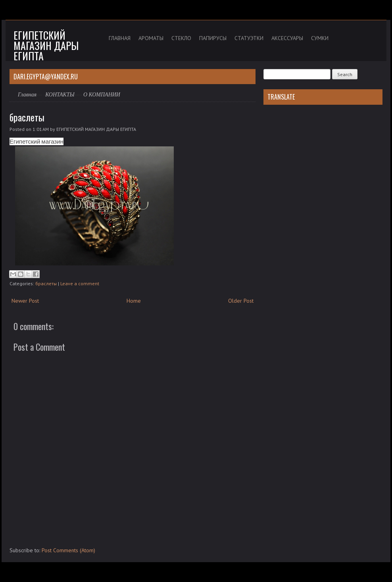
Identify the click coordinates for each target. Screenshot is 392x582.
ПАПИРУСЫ (213, 38)
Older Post (241, 301)
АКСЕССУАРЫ (287, 38)
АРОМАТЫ (151, 38)
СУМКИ (320, 38)
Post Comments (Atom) (68, 550)
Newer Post (25, 301)
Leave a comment (80, 283)
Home (134, 301)
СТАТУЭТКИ (249, 38)
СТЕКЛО (181, 38)
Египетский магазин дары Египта (46, 45)
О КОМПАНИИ (102, 95)
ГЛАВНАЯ (120, 38)
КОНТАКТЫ (60, 95)
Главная (27, 95)
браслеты (27, 117)
